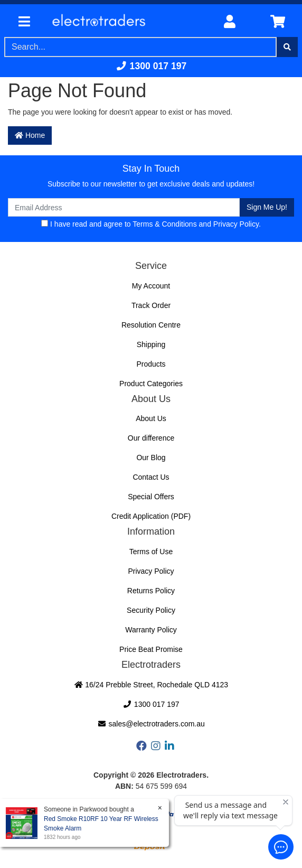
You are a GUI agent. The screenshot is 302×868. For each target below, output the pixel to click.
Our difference (151, 438)
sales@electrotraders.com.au (151, 724)
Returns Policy (151, 591)
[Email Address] (124, 207)
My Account (151, 286)
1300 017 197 (151, 66)
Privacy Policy (236, 224)
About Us (151, 418)
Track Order (151, 305)
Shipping (151, 344)
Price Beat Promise (151, 649)
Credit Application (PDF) (151, 516)
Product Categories (151, 384)
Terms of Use (151, 552)
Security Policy (151, 610)
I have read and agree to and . (151, 224)
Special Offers (151, 497)
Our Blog (151, 458)
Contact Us (151, 477)
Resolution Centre (151, 325)
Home (30, 135)
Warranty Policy (151, 630)
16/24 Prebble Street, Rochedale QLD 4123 (151, 685)
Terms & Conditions (164, 224)
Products (151, 364)
